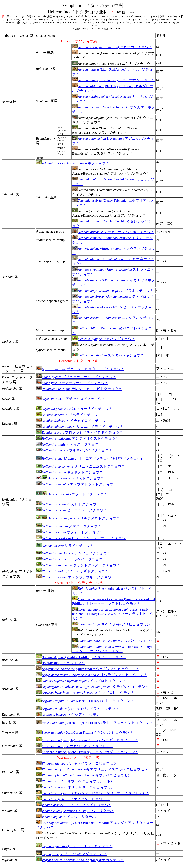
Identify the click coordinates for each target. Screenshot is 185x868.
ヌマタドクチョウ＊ (69, 526)
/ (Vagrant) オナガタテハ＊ (80, 860)
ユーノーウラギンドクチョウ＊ (72, 383)
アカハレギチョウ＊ (104, 339)
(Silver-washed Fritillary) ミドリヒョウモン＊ (85, 701)
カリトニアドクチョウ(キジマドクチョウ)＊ (91, 458)
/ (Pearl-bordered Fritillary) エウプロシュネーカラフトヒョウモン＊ (113, 614)
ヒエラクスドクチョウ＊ (71, 510)
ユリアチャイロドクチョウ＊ (70, 399)
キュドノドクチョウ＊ (69, 472)
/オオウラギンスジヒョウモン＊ (91, 675)
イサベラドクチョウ (67, 415)
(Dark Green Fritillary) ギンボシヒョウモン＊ (84, 732)
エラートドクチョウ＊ (72, 494)
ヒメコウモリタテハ (66, 817)
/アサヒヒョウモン (111, 624)
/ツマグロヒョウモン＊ (85, 693)
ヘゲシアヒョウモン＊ (70, 715)
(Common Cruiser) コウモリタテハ (75, 811)
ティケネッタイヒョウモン (73, 799)
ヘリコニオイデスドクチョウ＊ (80, 427)
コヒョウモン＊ (60, 663)
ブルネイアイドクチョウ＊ (74, 450)
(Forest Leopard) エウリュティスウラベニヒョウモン (92, 769)
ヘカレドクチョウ (66, 504)
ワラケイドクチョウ (69, 559)
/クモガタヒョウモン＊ (92, 687)
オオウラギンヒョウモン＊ (74, 746)
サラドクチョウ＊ (65, 546)
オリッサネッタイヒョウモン (75, 787)
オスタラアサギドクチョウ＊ (75, 577)
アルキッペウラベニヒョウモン (76, 763)
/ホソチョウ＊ (73, 163)
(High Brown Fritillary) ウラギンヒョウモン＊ (87, 740)
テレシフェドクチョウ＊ (73, 553)
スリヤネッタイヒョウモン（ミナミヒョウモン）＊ (93, 793)
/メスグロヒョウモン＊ (81, 681)
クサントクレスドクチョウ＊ (78, 565)
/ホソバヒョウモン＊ (113, 641)
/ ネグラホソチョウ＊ (113, 291)
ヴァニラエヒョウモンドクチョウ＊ (80, 369)
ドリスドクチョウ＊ (70, 478)
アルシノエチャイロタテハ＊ (74, 805)
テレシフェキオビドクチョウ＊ (79, 389)
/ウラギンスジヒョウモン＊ (88, 669)
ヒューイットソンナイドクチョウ (81, 538)
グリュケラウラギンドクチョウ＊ (76, 377)
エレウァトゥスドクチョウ (75, 484)
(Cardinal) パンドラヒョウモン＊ (77, 709)
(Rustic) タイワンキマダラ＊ (74, 846)
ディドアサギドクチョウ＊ (72, 571)
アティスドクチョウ (67, 444)
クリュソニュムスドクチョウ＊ (80, 466)
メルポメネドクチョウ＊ (78, 518)
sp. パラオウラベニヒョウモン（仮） (75, 781)
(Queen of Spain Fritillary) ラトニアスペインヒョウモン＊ (94, 723)
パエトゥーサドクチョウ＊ (74, 409)
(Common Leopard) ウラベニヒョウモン (84, 775)
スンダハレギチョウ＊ (108, 355)
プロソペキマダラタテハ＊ (71, 854)
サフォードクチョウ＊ (69, 532)
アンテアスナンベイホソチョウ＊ (113, 232)
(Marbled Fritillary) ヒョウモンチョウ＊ (81, 657)
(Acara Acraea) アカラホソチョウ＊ (112, 47)
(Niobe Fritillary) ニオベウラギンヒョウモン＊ (87, 752)
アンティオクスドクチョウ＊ (77, 438)
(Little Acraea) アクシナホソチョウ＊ (113, 80)
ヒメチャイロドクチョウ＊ (73, 421)
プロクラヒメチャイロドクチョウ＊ (79, 432)
